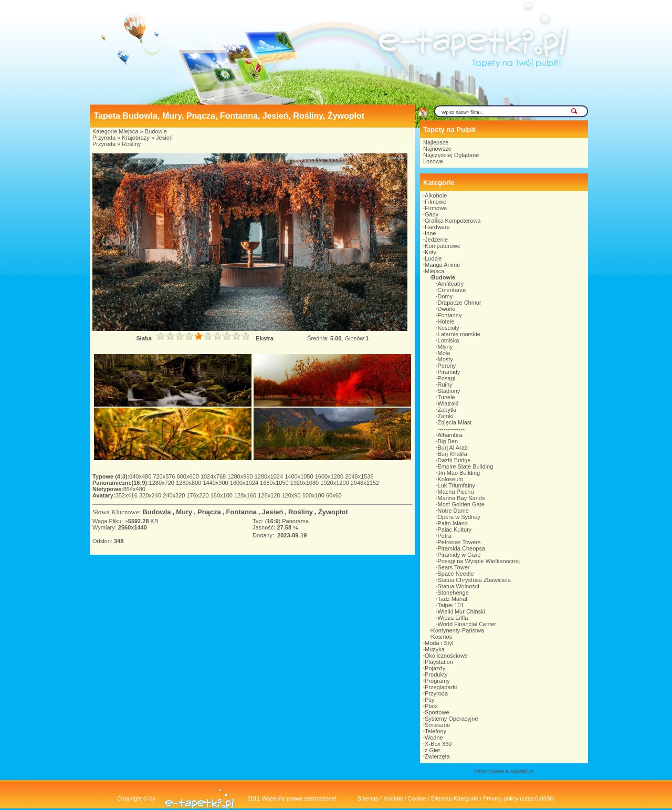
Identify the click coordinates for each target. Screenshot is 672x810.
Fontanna (242, 512)
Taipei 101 (451, 605)
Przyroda (104, 138)
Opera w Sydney (459, 517)
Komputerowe (443, 246)
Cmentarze (452, 290)
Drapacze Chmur (460, 303)
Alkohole (436, 195)
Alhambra (450, 435)
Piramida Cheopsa (462, 548)
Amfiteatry (451, 284)
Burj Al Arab (453, 448)
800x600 (189, 476)
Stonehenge (453, 593)
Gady (432, 214)
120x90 (292, 495)
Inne (430, 233)
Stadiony (449, 391)
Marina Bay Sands (461, 498)
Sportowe (437, 712)
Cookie (417, 798)
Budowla (156, 512)
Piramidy (449, 372)
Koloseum (451, 479)
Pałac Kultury (455, 529)
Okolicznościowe (446, 656)
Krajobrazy (136, 138)
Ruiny (445, 385)
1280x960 (241, 476)
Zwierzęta (437, 756)
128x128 (270, 495)
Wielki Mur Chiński (461, 611)
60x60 (334, 495)
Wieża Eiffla (453, 618)
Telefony (435, 731)
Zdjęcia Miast (455, 422)
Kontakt (393, 798)
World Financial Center (467, 624)
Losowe (433, 161)
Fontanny (450, 315)
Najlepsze (436, 142)
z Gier (432, 750)
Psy (429, 700)
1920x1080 (306, 483)
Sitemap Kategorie (454, 798)
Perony (447, 366)
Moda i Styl (439, 643)
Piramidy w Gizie (459, 555)
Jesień (164, 138)
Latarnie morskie (459, 334)
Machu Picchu (456, 492)
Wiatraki (448, 403)
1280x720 (162, 483)
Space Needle (456, 574)
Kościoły (449, 328)
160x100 (222, 495)
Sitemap (368, 798)
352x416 (127, 495)
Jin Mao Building (459, 473)
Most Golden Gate (461, 504)
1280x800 (189, 483)
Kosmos (442, 637)
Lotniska (449, 340)
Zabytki (447, 410)
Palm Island (453, 523)
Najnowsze (437, 149)
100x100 (314, 495)
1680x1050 (275, 483)
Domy (445, 296)
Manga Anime (442, 265)
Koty (430, 252)
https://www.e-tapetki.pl (504, 771)
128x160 (246, 495)
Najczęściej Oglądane (451, 155)
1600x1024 (245, 483)
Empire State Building (466, 466)
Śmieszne (437, 725)
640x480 (141, 476)
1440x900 (216, 483)
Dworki (447, 309)
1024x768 (214, 476)
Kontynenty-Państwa (458, 630)
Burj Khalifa (453, 454)
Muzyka (435, 649)
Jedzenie (436, 240)
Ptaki (431, 706)
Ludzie (433, 258)
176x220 (198, 495)
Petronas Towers (459, 542)
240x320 (175, 495)
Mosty (445, 359)
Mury (184, 512)
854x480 (134, 489)
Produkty (436, 674)
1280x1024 (270, 476)
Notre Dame (453, 511)
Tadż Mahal (453, 599)
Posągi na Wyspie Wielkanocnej (479, 561)
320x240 (151, 495)
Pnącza (209, 512)
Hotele (446, 321)
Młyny (445, 347)
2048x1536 (359, 476)
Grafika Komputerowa (453, 221)
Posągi (447, 378)
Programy (437, 681)
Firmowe (436, 208)
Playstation (439, 662)
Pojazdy (435, 668)
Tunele (447, 397)
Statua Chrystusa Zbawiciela (474, 580)
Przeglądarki (441, 687)
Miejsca (128, 131)
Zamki (446, 416)
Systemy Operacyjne (451, 719)
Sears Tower (454, 567)
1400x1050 (300, 476)
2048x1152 (365, 483)
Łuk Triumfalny (457, 485)
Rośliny (131, 144)
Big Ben (448, 441)
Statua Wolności (459, 586)
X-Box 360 (438, 744)
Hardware (437, 227)
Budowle (156, 131)
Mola (444, 353)
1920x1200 (335, 483)
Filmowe (435, 202)
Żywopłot (333, 512)
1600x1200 (330, 476)
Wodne (434, 738)
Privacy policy (501, 798)
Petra (445, 536)
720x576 (165, 476)
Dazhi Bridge (454, 460)
